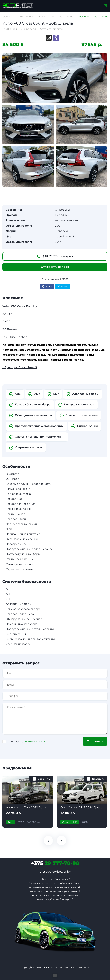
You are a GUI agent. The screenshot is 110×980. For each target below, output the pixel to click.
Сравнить (44, 779)
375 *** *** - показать (55, 256)
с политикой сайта (33, 742)
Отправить (95, 741)
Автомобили (26, 17)
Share (47, 286)
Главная (7, 17)
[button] (55, 976)
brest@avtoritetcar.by (55, 872)
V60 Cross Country (62, 17)
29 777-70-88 (55, 863)
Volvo (42, 17)
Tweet (63, 286)
